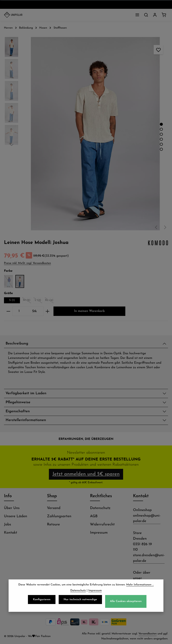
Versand (54, 508)
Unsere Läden (16, 516)
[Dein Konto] (155, 15)
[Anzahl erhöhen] (48, 311)
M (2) (27, 301)
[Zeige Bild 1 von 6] (161, 124)
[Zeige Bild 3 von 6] (161, 134)
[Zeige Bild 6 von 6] (161, 149)
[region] (86, 134)
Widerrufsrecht (102, 525)
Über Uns (12, 508)
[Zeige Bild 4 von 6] (161, 139)
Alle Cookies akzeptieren (126, 604)
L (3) (39, 301)
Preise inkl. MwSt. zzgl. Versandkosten (27, 263)
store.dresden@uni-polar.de (149, 558)
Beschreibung (17, 344)
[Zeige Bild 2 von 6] (161, 129)
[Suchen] (146, 15)
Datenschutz (100, 508)
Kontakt (11, 533)
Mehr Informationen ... (140, 588)
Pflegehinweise (18, 402)
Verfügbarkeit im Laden (26, 393)
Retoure (54, 525)
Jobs (7, 525)
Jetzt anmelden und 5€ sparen (86, 474)
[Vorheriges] (156, 227)
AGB (94, 516)
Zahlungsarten (59, 516)
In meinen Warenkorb (89, 311)
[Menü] (137, 15)
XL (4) (49, 301)
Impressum (99, 533)
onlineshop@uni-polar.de (147, 519)
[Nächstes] (165, 227)
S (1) (12, 300)
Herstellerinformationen (26, 420)
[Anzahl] (19, 311)
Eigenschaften (18, 411)
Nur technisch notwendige (80, 602)
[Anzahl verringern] (8, 311)
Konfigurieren (42, 602)
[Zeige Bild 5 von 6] (161, 144)
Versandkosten (148, 634)
